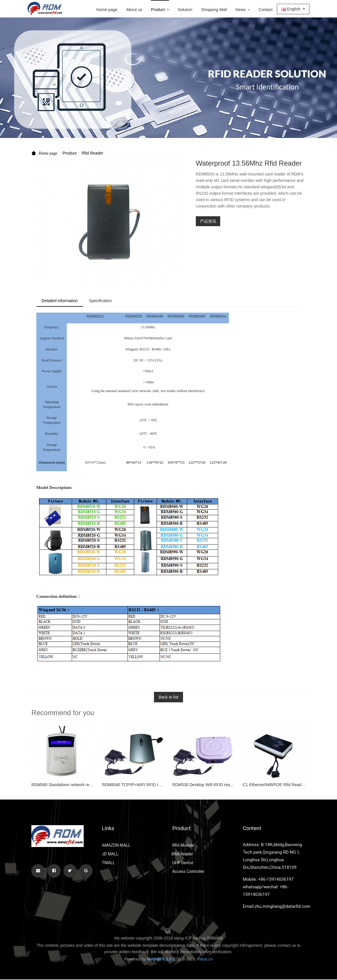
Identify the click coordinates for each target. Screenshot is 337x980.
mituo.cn (205, 960)
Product (160, 10)
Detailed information (61, 301)
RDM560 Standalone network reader (63, 786)
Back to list (168, 698)
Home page (107, 10)
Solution (185, 10)
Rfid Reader (93, 153)
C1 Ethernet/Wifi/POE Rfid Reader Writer (274, 786)
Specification (103, 301)
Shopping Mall (214, 10)
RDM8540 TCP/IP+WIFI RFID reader (133, 786)
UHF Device (183, 863)
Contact (266, 10)
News (243, 10)
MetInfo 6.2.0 (159, 960)
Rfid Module (183, 846)
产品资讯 (208, 221)
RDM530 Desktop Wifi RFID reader (204, 786)
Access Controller (188, 872)
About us (134, 10)
